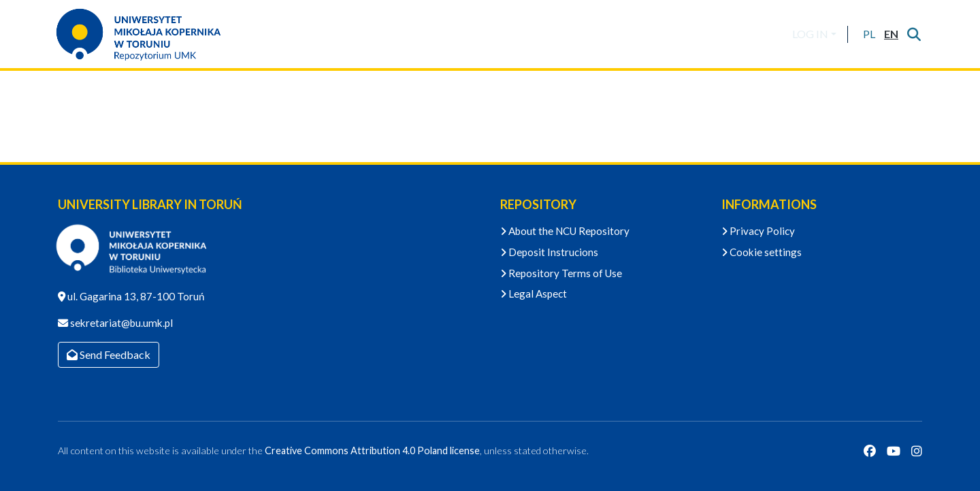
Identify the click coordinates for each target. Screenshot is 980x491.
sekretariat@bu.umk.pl (120, 323)
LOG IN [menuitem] (810, 34)
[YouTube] (894, 451)
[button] (869, 34)
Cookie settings (762, 252)
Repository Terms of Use (561, 273)
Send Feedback (109, 354)
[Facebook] (870, 451)
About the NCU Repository (565, 231)
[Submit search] (914, 34)
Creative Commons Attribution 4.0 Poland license (372, 450)
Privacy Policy (758, 231)
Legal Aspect (534, 294)
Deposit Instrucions (549, 252)
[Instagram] (917, 451)
